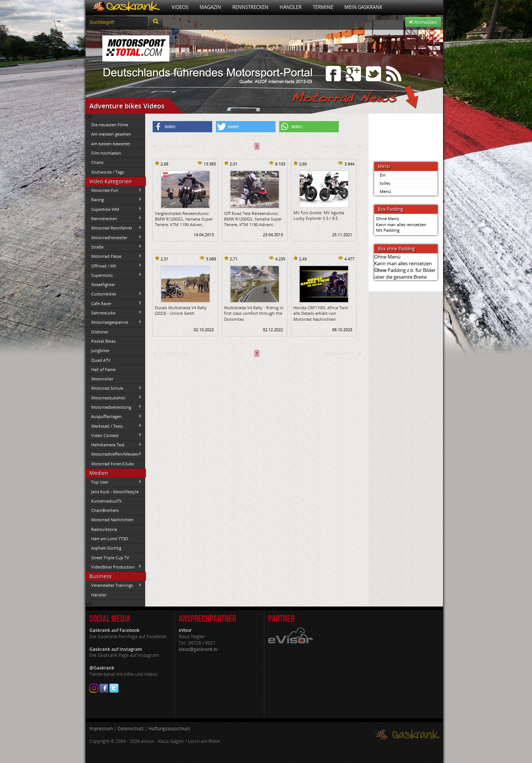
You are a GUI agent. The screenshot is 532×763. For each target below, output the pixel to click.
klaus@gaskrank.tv (198, 649)
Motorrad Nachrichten (112, 520)
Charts (97, 162)
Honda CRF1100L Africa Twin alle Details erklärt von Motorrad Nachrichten (321, 313)
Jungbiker (100, 350)
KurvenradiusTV (106, 501)
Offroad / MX (114, 266)
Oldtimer (100, 332)
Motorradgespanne (114, 322)
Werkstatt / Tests (114, 426)
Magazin (210, 7)
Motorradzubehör (114, 398)
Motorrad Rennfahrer (114, 228)
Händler (291, 7)
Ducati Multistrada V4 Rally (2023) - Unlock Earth (181, 310)
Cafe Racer (114, 303)
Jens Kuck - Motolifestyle (115, 492)
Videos (180, 7)
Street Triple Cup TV (110, 558)
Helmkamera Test (114, 445)
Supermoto (114, 275)
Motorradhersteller (114, 237)
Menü (385, 191)
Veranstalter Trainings (114, 585)
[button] (182, 127)
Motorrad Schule (114, 388)
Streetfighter (103, 284)
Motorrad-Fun (114, 190)
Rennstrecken (250, 7)
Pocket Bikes (103, 341)
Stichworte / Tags (108, 172)
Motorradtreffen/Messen (114, 454)
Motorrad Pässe (114, 256)
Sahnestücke (114, 313)
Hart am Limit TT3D (110, 539)
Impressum (101, 729)
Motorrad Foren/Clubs (113, 464)
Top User (114, 482)
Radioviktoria (104, 529)
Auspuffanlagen (114, 417)
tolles (385, 183)
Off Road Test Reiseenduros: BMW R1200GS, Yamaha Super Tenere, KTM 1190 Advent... (253, 219)
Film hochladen (106, 153)
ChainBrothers (105, 510)
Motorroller (102, 379)
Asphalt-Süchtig (106, 548)
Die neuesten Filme (110, 125)
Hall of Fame (103, 369)
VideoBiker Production (114, 567)
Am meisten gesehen (111, 134)
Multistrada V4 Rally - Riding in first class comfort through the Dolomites (254, 313)
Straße (114, 247)
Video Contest (114, 435)
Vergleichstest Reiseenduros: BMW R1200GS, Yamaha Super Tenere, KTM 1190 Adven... (184, 219)
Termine (323, 7)
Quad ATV (101, 360)
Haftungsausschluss (169, 729)
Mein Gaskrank (363, 7)
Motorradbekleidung (114, 407)
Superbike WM (114, 209)
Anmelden (423, 22)
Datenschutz (131, 729)
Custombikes (114, 294)
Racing (114, 200)
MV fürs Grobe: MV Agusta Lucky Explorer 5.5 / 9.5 (319, 215)
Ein (383, 175)
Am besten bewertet (111, 144)
